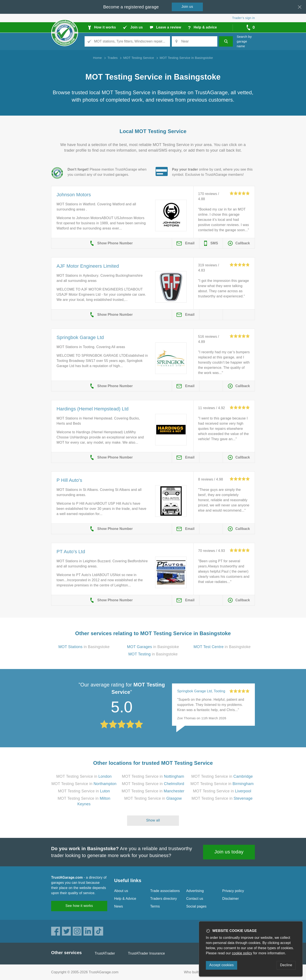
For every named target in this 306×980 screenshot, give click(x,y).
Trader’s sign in (244, 18)
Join (187, 7)
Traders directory (164, 899)
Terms (155, 906)
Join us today (229, 852)
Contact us (195, 899)
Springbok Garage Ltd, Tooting (201, 691)
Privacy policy (233, 891)
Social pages (196, 906)
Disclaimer (231, 899)
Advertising (195, 891)
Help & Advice (125, 899)
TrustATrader (105, 953)
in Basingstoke (84, 647)
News (119, 906)
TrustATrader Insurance (146, 953)
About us (121, 891)
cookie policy (242, 953)
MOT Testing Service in (84, 776)
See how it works (79, 906)
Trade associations (165, 891)
